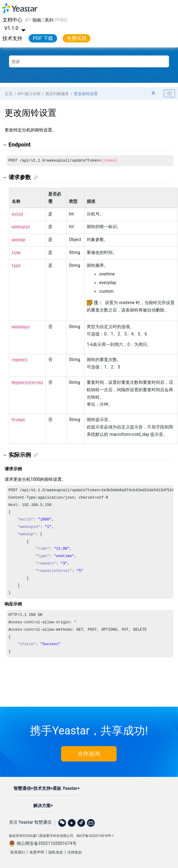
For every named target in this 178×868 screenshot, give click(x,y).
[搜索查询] (89, 61)
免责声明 (37, 850)
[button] (5, 145)
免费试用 (77, 38)
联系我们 (18, 850)
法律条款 (75, 850)
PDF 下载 (43, 38)
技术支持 (12, 38)
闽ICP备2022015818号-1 (95, 834)
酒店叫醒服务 (57, 94)
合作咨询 (89, 752)
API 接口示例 (29, 94)
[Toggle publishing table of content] (169, 94)
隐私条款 (56, 850)
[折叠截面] (154, 93)
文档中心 (12, 20)
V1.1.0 (16, 28)
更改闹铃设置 (86, 94)
